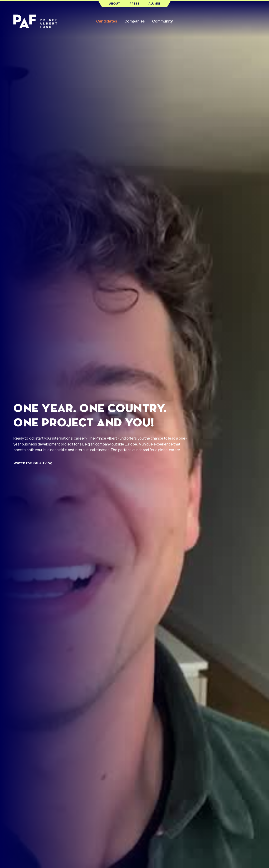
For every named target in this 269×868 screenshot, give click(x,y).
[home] (39, 21)
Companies (135, 21)
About (115, 3)
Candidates (107, 21)
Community (162, 21)
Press (134, 3)
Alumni (154, 3)
